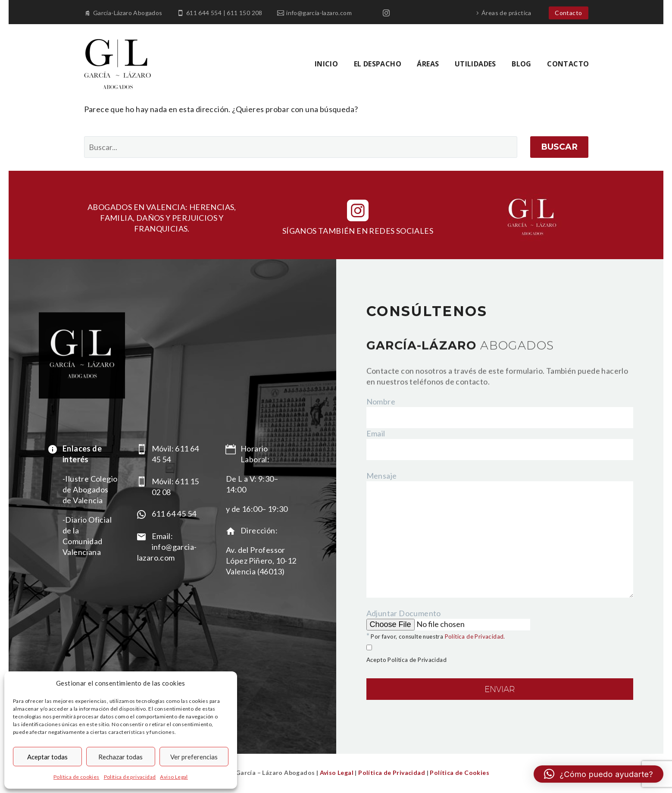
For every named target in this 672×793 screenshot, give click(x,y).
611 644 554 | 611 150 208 (224, 13)
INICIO (326, 64)
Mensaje (382, 476)
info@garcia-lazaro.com (319, 13)
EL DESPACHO (378, 64)
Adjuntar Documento (500, 666)
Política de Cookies (459, 773)
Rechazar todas (120, 757)
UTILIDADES (475, 64)
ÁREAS (428, 64)
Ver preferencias (194, 757)
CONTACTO (568, 64)
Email (376, 433)
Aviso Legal (174, 777)
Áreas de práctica (506, 13)
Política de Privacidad (392, 773)
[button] (599, 774)
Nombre (381, 401)
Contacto (568, 13)
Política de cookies (77, 777)
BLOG (522, 64)
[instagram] (358, 210)
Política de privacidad (130, 777)
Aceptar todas (47, 757)
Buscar (559, 147)
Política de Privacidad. (475, 636)
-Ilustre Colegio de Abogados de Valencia (90, 489)
